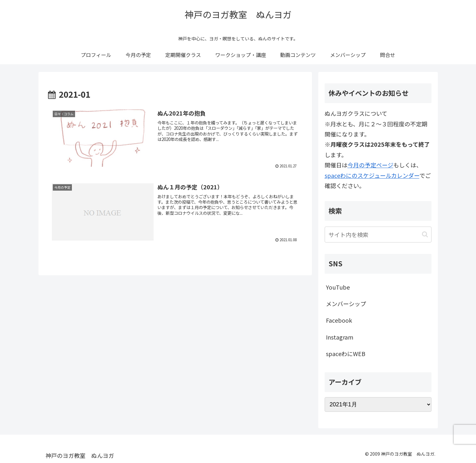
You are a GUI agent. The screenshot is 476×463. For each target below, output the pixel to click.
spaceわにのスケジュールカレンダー (372, 175)
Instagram (340, 337)
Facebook (339, 320)
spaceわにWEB (346, 354)
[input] (378, 235)
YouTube (338, 287)
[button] (425, 234)
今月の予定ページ (370, 165)
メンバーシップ (346, 304)
